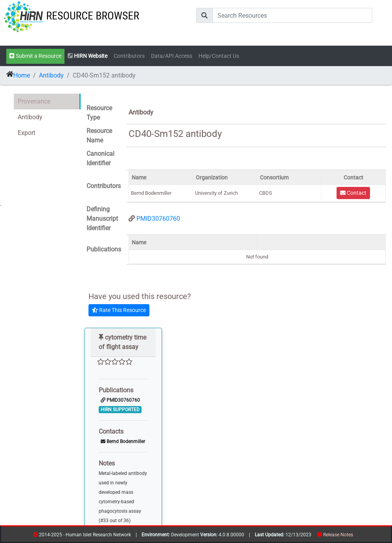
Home (22, 75)
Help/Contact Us (219, 56)
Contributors (129, 56)
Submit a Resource (35, 56)
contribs (358, 536)
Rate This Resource (119, 310)
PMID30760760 (158, 219)
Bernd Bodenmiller (123, 441)
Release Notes (338, 535)
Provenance (34, 101)
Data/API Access (172, 56)
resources (356, 536)
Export (27, 133)
